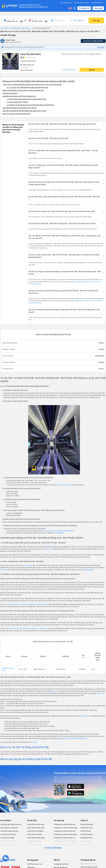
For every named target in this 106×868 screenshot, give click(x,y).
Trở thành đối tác (98, 3)
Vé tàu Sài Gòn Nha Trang (36, 824)
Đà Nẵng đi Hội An (87, 838)
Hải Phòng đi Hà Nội (87, 844)
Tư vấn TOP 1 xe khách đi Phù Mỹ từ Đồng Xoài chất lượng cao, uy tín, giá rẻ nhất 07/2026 (32, 85)
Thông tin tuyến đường (10, 93)
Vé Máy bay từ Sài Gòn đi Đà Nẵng (65, 834)
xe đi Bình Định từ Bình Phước (19, 28)
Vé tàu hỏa (32, 820)
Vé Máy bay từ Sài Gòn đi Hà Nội (65, 831)
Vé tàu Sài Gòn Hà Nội (34, 834)
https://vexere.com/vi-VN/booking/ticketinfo (73, 739)
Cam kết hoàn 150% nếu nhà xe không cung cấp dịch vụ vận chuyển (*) (33, 6)
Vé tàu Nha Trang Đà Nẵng (36, 838)
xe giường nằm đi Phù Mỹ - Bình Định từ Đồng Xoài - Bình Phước (26, 628)
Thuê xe (84, 820)
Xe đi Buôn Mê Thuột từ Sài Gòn (11, 824)
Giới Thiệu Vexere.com (35, 864)
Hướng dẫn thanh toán (61, 864)
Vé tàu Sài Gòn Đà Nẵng (35, 831)
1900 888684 (59, 533)
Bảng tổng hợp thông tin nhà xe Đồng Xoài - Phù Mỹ (19, 108)
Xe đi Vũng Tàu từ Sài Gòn (9, 828)
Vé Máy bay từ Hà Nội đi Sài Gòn (65, 824)
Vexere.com (48, 549)
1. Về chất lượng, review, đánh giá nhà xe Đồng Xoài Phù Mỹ (26, 99)
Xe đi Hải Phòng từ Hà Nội (9, 841)
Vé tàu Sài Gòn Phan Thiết (36, 828)
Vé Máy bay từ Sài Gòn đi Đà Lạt (64, 838)
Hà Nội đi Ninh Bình (87, 824)
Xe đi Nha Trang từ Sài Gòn (9, 831)
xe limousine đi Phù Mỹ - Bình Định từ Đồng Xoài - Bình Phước (25, 604)
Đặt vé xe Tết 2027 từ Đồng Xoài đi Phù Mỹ (17, 114)
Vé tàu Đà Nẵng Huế (34, 841)
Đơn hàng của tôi (66, 3)
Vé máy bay (59, 820)
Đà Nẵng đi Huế (86, 841)
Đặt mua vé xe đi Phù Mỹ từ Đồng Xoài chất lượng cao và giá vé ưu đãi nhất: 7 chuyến (39, 81)
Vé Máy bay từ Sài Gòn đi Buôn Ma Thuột (65, 845)
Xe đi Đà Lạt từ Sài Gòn (8, 834)
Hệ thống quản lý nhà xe (89, 864)
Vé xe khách (4, 28)
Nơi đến (34, 19)
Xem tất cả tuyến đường (53, 848)
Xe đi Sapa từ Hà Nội (7, 838)
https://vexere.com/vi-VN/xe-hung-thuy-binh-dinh (58, 531)
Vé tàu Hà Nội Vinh (33, 844)
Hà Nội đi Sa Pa (86, 831)
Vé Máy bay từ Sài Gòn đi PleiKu (64, 841)
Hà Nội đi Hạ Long (86, 828)
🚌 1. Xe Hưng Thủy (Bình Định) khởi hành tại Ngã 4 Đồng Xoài (27, 87)
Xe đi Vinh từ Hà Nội (7, 844)
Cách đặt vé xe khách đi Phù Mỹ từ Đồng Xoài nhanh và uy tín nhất (24, 111)
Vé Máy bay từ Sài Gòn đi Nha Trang (66, 828)
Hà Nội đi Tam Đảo (87, 834)
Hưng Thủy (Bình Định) (64, 485)
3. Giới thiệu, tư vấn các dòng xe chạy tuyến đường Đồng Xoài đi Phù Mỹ (30, 105)
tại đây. (35, 742)
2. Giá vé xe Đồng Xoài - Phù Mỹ (17, 102)
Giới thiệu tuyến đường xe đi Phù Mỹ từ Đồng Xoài (19, 96)
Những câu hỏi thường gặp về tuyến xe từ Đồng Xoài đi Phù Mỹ (23, 90)
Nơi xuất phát (11, 19)
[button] (66, 124)
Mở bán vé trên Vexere (81, 3)
